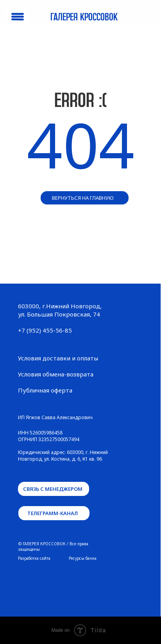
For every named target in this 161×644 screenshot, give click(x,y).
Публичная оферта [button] (45, 390)
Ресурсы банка (83, 558)
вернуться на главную (83, 198)
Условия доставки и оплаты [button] (58, 358)
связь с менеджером (53, 489)
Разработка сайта (34, 558)
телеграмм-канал (53, 513)
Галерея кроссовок (84, 17)
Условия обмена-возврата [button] (56, 374)
